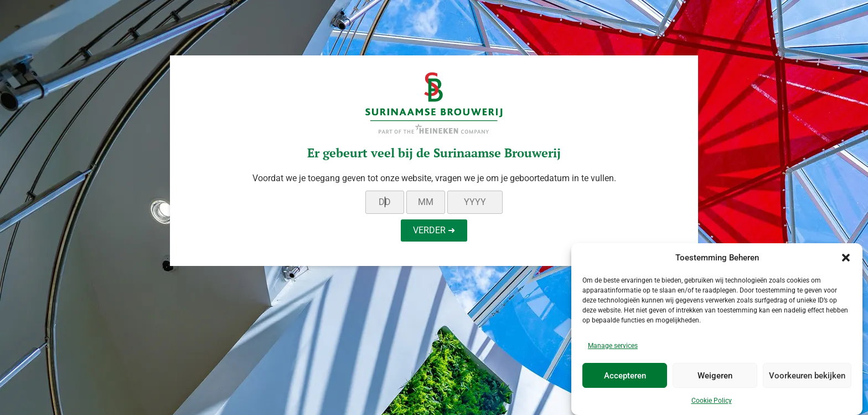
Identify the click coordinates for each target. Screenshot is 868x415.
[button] (846, 258)
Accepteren (625, 376)
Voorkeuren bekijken (807, 376)
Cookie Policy (712, 401)
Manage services (613, 346)
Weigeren (715, 376)
